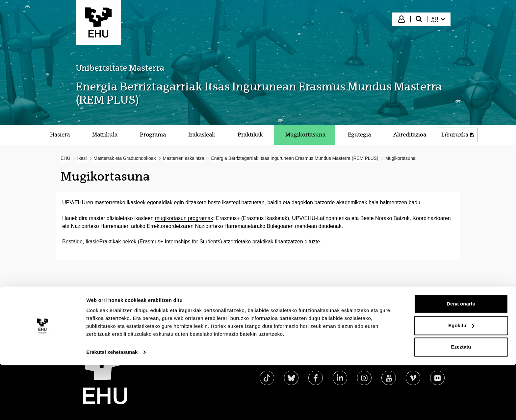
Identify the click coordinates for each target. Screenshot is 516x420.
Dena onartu (461, 359)
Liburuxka (457, 135)
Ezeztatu (461, 402)
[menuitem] (438, 19)
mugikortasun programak (184, 218)
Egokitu (461, 380)
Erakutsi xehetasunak (112, 407)
